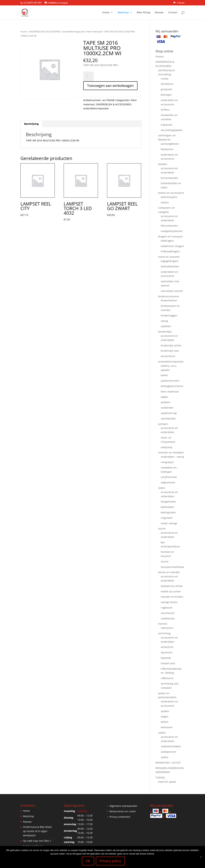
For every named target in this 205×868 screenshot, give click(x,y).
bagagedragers (170, 261)
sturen (162, 529)
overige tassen (169, 602)
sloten (162, 488)
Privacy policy (110, 861)
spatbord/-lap (169, 413)
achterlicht (167, 647)
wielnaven (167, 727)
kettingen (166, 95)
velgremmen (168, 482)
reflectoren (167, 678)
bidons (165, 202)
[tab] (31, 124)
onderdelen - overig (172, 457)
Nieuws (159, 13)
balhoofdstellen (170, 266)
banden (163, 164)
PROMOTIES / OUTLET (168, 763)
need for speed (167, 782)
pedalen (166, 402)
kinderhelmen (169, 300)
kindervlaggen (169, 315)
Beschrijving (31, 124)
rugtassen (167, 608)
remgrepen (167, 462)
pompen (163, 424)
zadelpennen (168, 752)
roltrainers (167, 628)
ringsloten (167, 518)
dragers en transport (170, 236)
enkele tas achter (171, 591)
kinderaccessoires (169, 296)
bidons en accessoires (171, 193)
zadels (162, 733)
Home (106, 13)
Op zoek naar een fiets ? (37, 841)
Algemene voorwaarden (123, 806)
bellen (164, 375)
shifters (165, 110)
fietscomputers (169, 226)
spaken (165, 711)
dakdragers (167, 241)
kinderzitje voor (170, 351)
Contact (173, 13)
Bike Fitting (144, 13)
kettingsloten (168, 512)
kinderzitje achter (171, 345)
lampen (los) (168, 663)
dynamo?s (167, 652)
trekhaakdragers (170, 251)
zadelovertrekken (171, 746)
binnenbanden (169, 178)
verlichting (164, 633)
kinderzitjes (165, 332)
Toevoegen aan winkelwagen (110, 86)
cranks (165, 79)
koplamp (166, 658)
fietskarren (167, 149)
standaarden (168, 418)
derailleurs (167, 84)
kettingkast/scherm (172, 386)
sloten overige (169, 523)
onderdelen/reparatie (73, 32)
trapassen (167, 125)
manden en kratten (172, 597)
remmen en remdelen (171, 452)
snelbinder (167, 408)
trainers (163, 624)
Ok (88, 861)
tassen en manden (169, 572)
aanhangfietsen (170, 144)
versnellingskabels (172, 130)
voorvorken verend (172, 291)
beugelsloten (168, 502)
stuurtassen (168, 613)
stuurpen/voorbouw (172, 567)
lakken (165, 397)
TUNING (160, 778)
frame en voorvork (169, 257)
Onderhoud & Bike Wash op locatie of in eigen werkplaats (37, 831)
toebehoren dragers (172, 246)
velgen (165, 717)
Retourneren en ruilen (123, 811)
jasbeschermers (170, 381)
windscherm (168, 356)
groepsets (167, 89)
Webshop (123, 13)
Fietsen (160, 57)
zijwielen (166, 326)
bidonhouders (169, 197)
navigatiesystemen (172, 231)
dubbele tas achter (172, 586)
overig (164, 321)
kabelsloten (167, 507)
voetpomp (167, 447)
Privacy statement (120, 817)
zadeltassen (168, 618)
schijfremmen (169, 477)
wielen (165, 722)
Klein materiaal (94, 32)
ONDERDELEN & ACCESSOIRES (45, 32)
